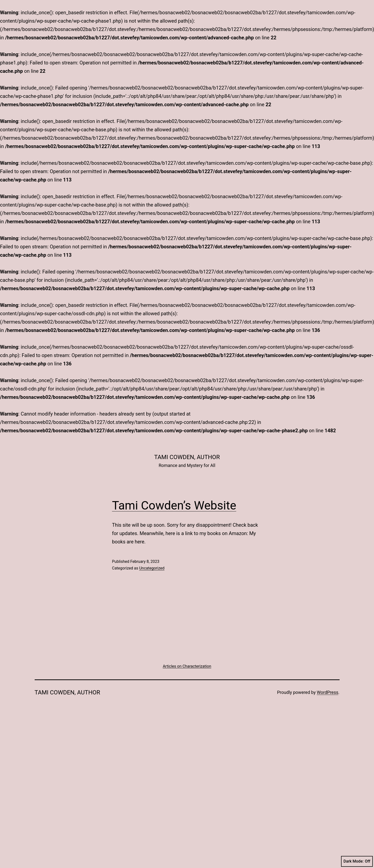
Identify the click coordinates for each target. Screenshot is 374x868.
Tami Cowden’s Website (174, 505)
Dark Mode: (357, 861)
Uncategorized (152, 568)
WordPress (327, 692)
